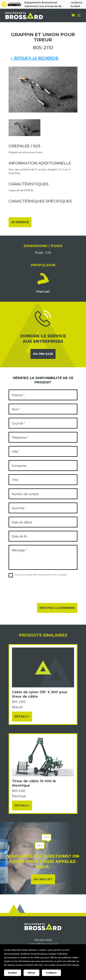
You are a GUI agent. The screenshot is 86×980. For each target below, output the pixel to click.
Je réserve (20, 222)
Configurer (51, 973)
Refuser (31, 973)
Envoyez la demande (57, 608)
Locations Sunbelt (76, 4)
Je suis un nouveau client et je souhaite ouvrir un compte (38, 575)
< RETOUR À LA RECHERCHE (35, 58)
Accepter (13, 973)
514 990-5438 (43, 354)
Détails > (22, 716)
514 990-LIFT (43, 879)
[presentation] (34, 588)
